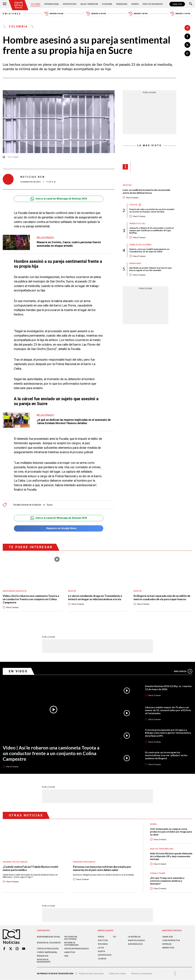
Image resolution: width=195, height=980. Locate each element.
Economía (107, 4)
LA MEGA (102, 959)
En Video (18, 671)
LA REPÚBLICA (134, 937)
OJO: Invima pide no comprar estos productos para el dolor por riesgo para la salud (171, 832)
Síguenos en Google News (59, 528)
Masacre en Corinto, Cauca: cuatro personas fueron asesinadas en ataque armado (69, 244)
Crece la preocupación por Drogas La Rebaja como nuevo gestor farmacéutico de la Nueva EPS (168, 733)
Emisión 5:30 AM (54, 14)
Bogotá (72, 591)
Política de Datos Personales (91, 974)
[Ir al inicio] (19, 5)
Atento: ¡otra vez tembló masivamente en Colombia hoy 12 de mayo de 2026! (149, 250)
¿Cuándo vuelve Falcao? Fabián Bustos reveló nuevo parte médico (31, 868)
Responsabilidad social (49, 937)
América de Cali (137, 223)
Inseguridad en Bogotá (15, 591)
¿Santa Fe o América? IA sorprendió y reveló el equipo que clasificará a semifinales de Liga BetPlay (152, 231)
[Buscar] (191, 4)
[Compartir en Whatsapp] (187, 53)
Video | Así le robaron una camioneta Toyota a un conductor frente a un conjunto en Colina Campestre (31, 599)
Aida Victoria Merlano (162, 849)
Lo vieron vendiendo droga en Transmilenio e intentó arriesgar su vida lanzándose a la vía (95, 598)
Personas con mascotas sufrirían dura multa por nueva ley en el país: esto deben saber (102, 868)
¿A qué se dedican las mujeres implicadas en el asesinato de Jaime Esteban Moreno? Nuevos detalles (74, 422)
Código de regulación (48, 949)
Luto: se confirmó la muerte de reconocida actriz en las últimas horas (146, 191)
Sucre (50, 505)
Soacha (133, 205)
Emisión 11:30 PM (180, 14)
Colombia (36, 4)
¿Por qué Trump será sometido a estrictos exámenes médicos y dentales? (167, 881)
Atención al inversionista (44, 961)
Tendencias (122, 4)
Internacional (52, 4)
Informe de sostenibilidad (71, 944)
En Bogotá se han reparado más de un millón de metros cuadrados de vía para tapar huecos (162, 598)
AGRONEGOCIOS (135, 944)
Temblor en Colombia (140, 245)
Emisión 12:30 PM (96, 14)
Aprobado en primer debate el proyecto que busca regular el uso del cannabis (151, 269)
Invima (153, 824)
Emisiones (12, 14)
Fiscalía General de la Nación (27, 505)
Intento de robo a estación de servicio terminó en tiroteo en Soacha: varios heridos (152, 211)
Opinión (135, 4)
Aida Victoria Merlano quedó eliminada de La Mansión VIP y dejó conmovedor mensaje (171, 856)
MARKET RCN (168, 948)
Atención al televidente (49, 943)
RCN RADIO (103, 944)
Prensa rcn (43, 956)
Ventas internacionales (76, 949)
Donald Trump (158, 873)
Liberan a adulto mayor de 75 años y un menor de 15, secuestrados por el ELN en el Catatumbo (168, 710)
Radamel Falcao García (15, 862)
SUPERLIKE (167, 944)
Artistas (127, 185)
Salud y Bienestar (89, 4)
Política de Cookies (118, 974)
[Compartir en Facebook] (187, 36)
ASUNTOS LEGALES (136, 941)
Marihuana (135, 263)
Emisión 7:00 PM (138, 14)
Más (183, 671)
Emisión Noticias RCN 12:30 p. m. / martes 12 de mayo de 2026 (168, 688)
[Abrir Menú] (5, 4)
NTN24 (101, 937)
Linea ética (70, 953)
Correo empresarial (47, 953)
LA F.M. (101, 948)
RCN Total (103, 941)
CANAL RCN (177, 4)
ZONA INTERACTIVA (171, 941)
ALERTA (101, 952)
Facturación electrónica (71, 938)
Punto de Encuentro (153, 4)
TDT (115, 937)
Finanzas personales (84, 862)
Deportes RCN (70, 4)
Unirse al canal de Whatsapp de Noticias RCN (59, 199)
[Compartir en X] (187, 45)
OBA (66, 956)
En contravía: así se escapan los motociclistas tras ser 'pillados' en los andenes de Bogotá (166, 755)
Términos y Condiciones (142, 974)
